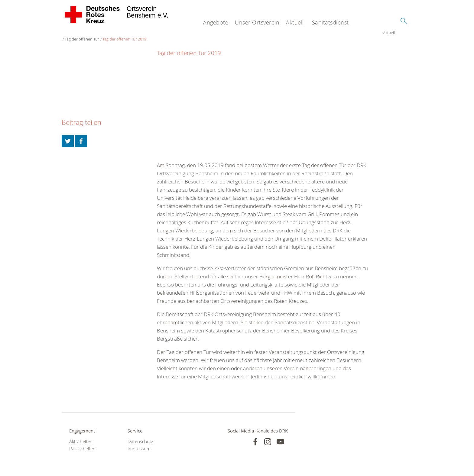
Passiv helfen (82, 443)
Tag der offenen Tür (94, 33)
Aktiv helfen (81, 436)
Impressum (139, 443)
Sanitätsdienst (330, 22)
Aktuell (295, 22)
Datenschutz (140, 436)
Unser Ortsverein (257, 22)
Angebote (216, 22)
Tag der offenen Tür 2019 (136, 33)
